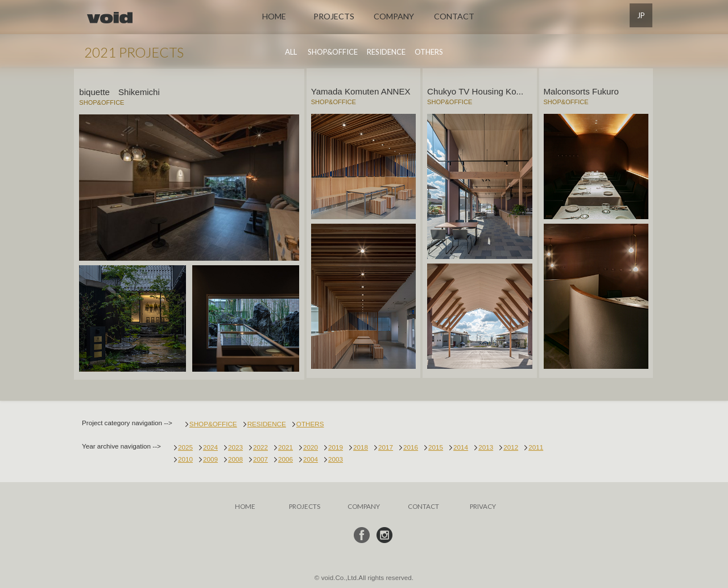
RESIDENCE (386, 52)
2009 (210, 458)
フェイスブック (362, 534)
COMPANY (394, 16)
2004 (311, 458)
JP (641, 15)
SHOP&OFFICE (333, 52)
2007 (260, 458)
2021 (286, 446)
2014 (461, 446)
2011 (536, 446)
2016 (411, 446)
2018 (361, 446)
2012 (511, 446)
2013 (486, 446)
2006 (286, 458)
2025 (185, 446)
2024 (210, 446)
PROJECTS (334, 16)
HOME (274, 16)
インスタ (384, 534)
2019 (336, 446)
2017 (386, 446)
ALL (291, 52)
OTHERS (429, 52)
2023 (235, 446)
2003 (336, 458)
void (110, 18)
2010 (185, 458)
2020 (311, 446)
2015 (436, 446)
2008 (235, 458)
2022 (260, 446)
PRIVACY (483, 505)
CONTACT (454, 16)
